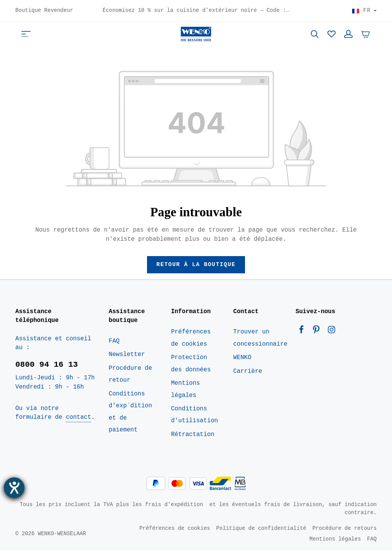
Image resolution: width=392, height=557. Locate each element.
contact (78, 423)
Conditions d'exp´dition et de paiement (130, 418)
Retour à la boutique (196, 270)
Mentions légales (185, 395)
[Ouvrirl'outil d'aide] (14, 488)
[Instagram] (332, 338)
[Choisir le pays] (364, 11)
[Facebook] (303, 338)
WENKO (242, 364)
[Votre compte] (348, 37)
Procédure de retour (130, 380)
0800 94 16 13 (47, 371)
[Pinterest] (318, 338)
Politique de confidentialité (261, 535)
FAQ (114, 347)
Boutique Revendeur (44, 11)
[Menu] (26, 37)
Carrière (247, 377)
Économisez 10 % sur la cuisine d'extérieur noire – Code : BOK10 (196, 11)
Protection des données (191, 370)
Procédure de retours (345, 535)
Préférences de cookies (191, 344)
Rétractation (193, 441)
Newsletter (127, 361)
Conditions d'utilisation (195, 421)
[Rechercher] (315, 37)
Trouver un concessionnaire (260, 344)
